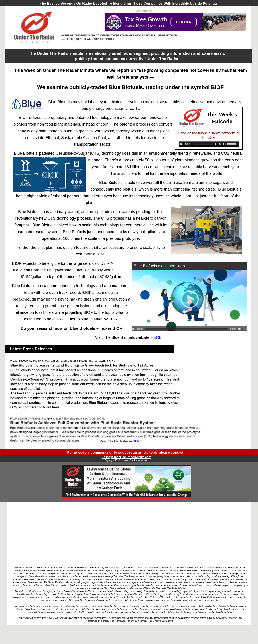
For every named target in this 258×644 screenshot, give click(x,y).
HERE (156, 337)
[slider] (203, 144)
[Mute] (224, 144)
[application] (209, 145)
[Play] (182, 144)
